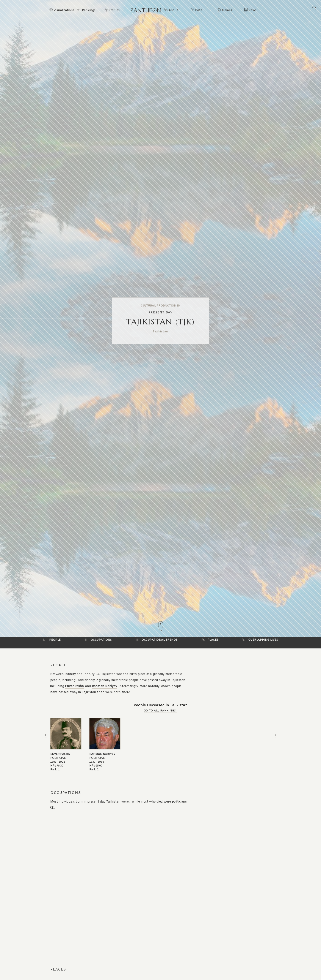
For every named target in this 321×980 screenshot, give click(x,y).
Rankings (89, 11)
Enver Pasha (74, 686)
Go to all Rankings (160, 711)
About (173, 11)
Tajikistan (160, 332)
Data (199, 11)
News (252, 11)
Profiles (114, 11)
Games (227, 11)
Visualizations (64, 11)
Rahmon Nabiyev (104, 686)
